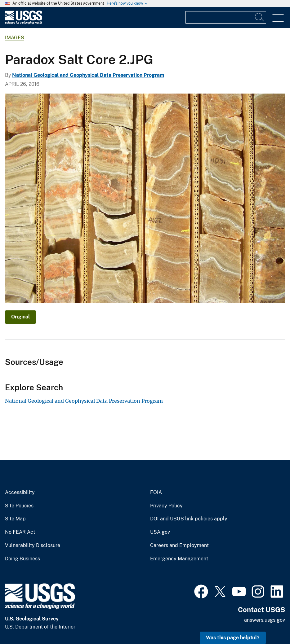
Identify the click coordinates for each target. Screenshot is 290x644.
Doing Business (22, 559)
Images (15, 38)
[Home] (24, 23)
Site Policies (19, 506)
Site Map (15, 519)
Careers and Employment (179, 545)
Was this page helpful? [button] (233, 638)
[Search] (260, 17)
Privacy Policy (166, 506)
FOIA (156, 493)
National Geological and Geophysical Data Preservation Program (88, 75)
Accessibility (20, 493)
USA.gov (160, 532)
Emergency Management (179, 559)
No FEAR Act (20, 532)
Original (20, 317)
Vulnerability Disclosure (33, 545)
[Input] (226, 17)
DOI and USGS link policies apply (189, 519)
